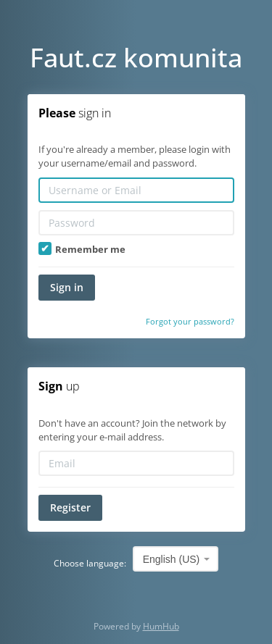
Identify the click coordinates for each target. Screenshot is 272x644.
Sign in (67, 287)
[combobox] (176, 559)
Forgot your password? (190, 321)
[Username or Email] (136, 190)
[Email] (136, 463)
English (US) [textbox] (172, 559)
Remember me (82, 249)
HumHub (161, 626)
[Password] (136, 223)
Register (70, 507)
